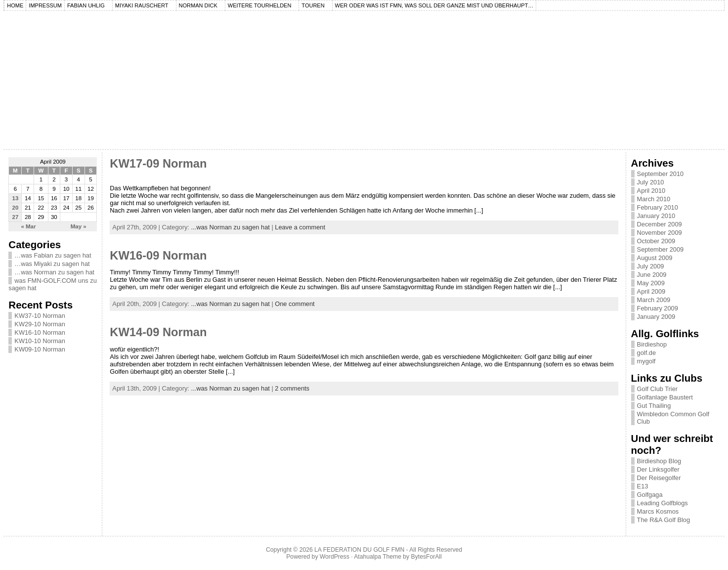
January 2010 (656, 216)
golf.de (646, 353)
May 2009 (651, 283)
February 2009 (658, 308)
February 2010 (658, 207)
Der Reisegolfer (659, 478)
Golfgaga (650, 495)
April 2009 (651, 291)
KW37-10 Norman (40, 316)
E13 (643, 486)
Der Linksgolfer (658, 469)
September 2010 (661, 174)
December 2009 (660, 224)
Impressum (45, 5)
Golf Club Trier (658, 389)
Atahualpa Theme (378, 557)
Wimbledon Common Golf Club (673, 418)
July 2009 (651, 266)
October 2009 (656, 241)
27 (16, 217)
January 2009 (656, 317)
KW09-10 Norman (40, 349)
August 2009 (655, 258)
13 (16, 198)
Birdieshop (652, 344)
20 (16, 208)
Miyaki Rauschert (142, 5)
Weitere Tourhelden (260, 5)
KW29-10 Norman (40, 324)
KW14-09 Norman (158, 332)
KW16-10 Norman (40, 332)
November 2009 (660, 233)
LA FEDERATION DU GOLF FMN (359, 550)
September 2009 (661, 249)
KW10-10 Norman (40, 341)
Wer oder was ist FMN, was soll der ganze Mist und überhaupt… (434, 5)
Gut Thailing (654, 406)
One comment (295, 304)
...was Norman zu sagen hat (230, 227)
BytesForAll (427, 557)
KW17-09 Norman (158, 164)
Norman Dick (198, 5)
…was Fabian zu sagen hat (53, 255)
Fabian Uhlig (86, 5)
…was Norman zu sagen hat (54, 272)
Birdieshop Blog (659, 461)
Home (15, 5)
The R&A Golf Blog (664, 520)
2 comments (292, 388)
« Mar (28, 226)
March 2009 (654, 300)
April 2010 (651, 191)
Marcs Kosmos (658, 511)
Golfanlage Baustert (665, 397)
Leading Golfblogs (663, 503)
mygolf (646, 361)
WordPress (335, 557)
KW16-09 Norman (158, 256)
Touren (313, 5)
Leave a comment (300, 227)
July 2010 (651, 182)
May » (79, 226)
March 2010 (654, 199)
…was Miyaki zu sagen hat (52, 264)
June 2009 (652, 275)
